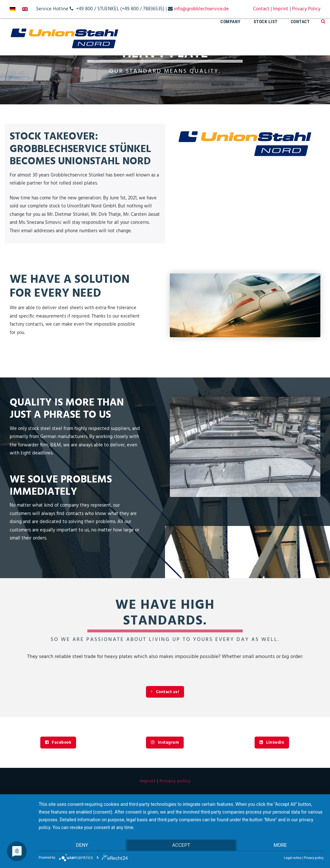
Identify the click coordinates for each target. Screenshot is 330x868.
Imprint (281, 9)
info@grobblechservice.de (201, 9)
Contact (261, 9)
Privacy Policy (306, 9)
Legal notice (293, 858)
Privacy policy (175, 781)
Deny (81, 846)
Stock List (266, 22)
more (281, 846)
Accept (181, 846)
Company (231, 22)
